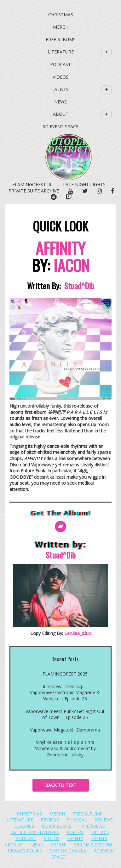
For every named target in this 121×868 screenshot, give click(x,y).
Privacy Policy (25, 851)
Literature (80, 52)
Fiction (100, 832)
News (60, 102)
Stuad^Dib (79, 286)
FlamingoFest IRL (33, 184)
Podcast (60, 64)
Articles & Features (35, 832)
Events (82, 89)
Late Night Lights (84, 184)
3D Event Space (60, 127)
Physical (77, 820)
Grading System (93, 845)
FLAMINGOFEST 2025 (65, 674)
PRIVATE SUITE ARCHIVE (34, 191)
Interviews (92, 826)
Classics (24, 826)
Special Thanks (68, 851)
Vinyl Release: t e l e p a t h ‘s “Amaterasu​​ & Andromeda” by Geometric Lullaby (65, 748)
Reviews (50, 820)
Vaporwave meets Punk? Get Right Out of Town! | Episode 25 (65, 714)
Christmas (61, 15)
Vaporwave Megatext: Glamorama (65, 730)
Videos (60, 77)
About (82, 114)
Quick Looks (57, 826)
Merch (61, 27)
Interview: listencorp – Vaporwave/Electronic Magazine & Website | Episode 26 (65, 693)
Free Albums (61, 39)
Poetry (75, 832)
